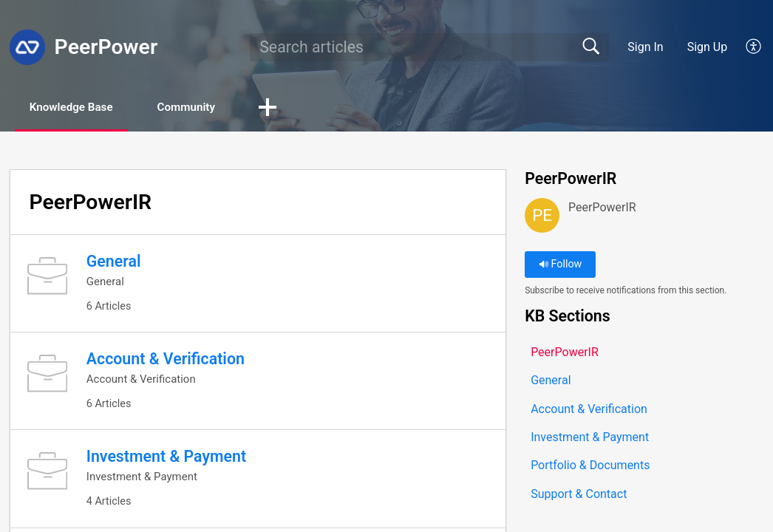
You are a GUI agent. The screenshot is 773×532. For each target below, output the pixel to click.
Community (206, 108)
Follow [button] (561, 266)
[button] (754, 47)
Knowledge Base (79, 108)
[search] (429, 47)
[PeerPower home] (27, 47)
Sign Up (708, 47)
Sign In (645, 47)
